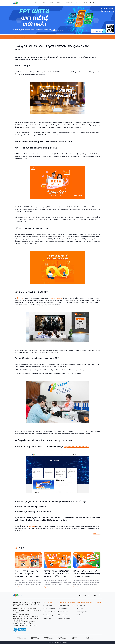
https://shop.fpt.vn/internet (76, 447)
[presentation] (19, 20)
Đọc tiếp (17, 587)
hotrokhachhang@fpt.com (28, 622)
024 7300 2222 (30, 624)
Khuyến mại (80, 609)
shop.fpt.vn (32, 526)
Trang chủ (38, 3)
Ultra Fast (78, 3)
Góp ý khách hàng (63, 615)
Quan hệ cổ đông (48, 615)
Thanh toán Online (63, 612)
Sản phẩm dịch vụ (82, 605)
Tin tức (79, 615)
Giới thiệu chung (47, 605)
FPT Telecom (97, 534)
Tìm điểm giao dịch (82, 612)
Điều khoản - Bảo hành (65, 618)
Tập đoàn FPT (47, 618)
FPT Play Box (70, 3)
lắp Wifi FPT (20, 298)
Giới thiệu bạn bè (63, 609)
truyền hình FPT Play (56, 298)
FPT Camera (60, 3)
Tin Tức (86, 3)
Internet (45, 3)
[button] (52, 30)
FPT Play (52, 3)
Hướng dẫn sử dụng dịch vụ (66, 605)
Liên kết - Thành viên (49, 609)
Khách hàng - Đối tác (49, 612)
